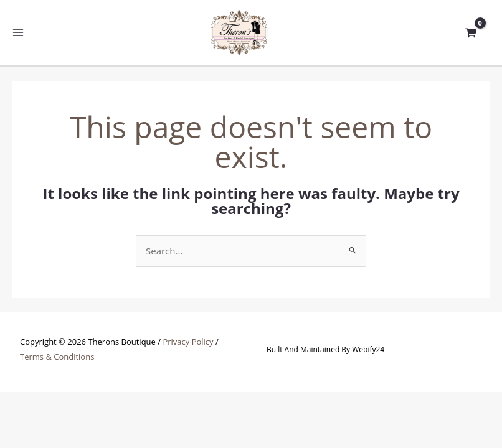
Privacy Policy (188, 342)
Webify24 (368, 349)
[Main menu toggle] (18, 33)
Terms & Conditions (57, 357)
